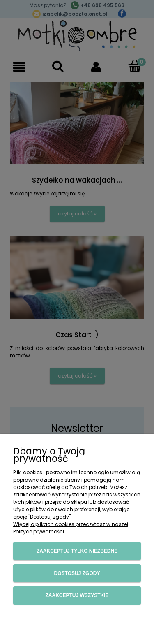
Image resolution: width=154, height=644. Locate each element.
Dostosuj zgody (77, 573)
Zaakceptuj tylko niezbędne (77, 551)
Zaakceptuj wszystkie (77, 595)
